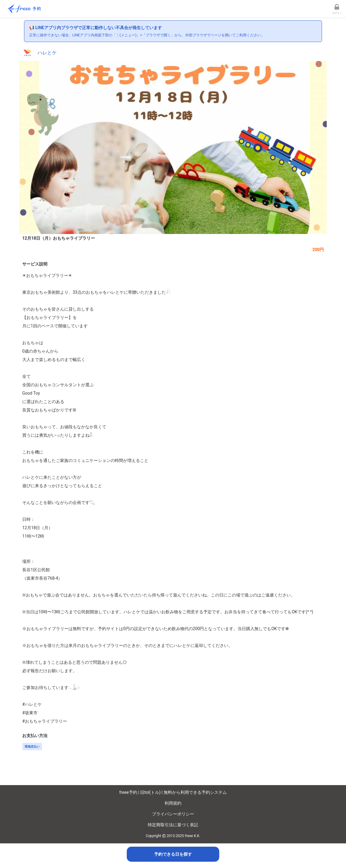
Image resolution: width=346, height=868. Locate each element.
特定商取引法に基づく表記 (173, 825)
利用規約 (173, 803)
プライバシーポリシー (173, 814)
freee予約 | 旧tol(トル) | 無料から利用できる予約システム (173, 792)
